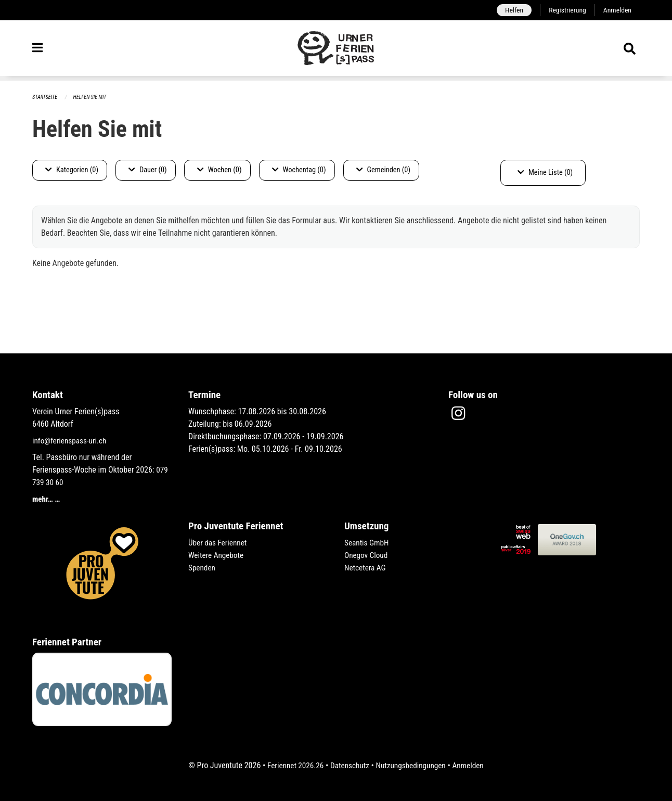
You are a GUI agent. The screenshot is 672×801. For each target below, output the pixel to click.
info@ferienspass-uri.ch (71, 441)
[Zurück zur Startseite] (336, 51)
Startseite (46, 98)
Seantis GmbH (368, 543)
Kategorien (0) (72, 170)
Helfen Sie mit (93, 98)
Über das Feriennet (219, 543)
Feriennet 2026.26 (292, 765)
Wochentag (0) (299, 170)
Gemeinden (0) (383, 170)
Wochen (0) (219, 170)
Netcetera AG (366, 568)
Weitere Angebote (217, 555)
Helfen (510, 10)
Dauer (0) (148, 170)
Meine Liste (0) (545, 173)
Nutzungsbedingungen (412, 765)
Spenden (203, 568)
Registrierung (565, 10)
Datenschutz (349, 765)
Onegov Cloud (367, 555)
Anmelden (617, 10)
